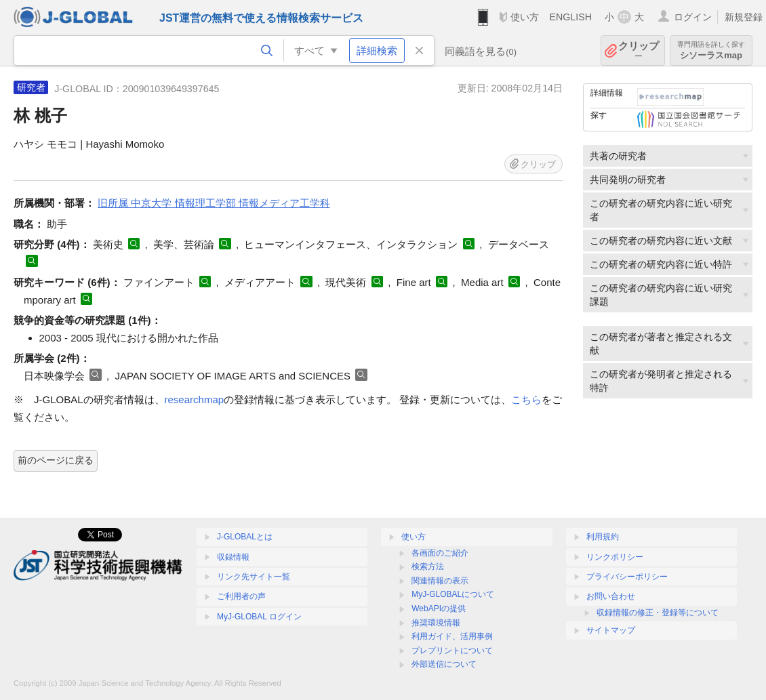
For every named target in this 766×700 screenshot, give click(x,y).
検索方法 (428, 567)
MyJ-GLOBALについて (453, 594)
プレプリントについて (452, 651)
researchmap (195, 399)
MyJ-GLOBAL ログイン (259, 617)
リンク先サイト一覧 (254, 577)
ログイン (693, 17)
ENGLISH (570, 17)
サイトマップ (611, 630)
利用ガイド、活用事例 (452, 636)
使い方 (525, 17)
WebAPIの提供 (439, 609)
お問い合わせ (611, 596)
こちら (526, 399)
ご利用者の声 (241, 596)
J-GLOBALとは (245, 537)
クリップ (639, 50)
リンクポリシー (615, 557)
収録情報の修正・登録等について (658, 613)
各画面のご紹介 (440, 553)
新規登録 (744, 17)
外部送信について (444, 664)
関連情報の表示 (440, 581)
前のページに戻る (56, 460)
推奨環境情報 (436, 623)
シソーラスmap (711, 50)
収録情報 (233, 557)
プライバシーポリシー (627, 577)
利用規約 (603, 537)
